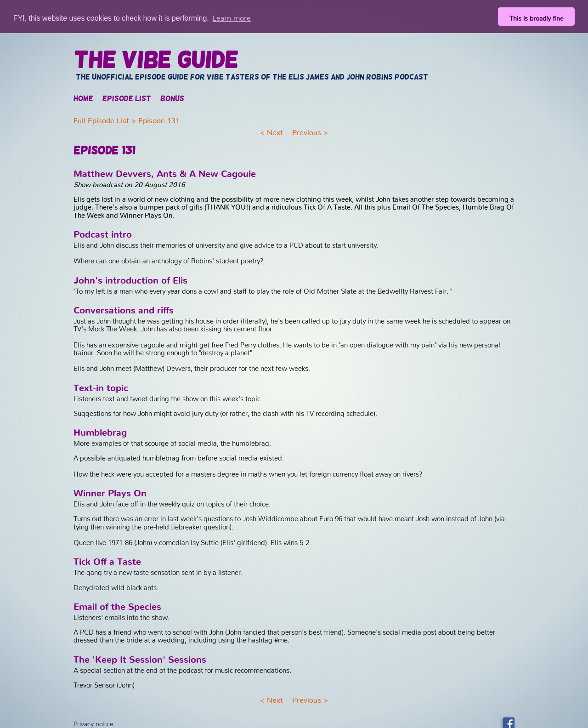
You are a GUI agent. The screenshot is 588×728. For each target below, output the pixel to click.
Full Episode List (101, 118)
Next (275, 130)
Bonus (172, 98)
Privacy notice (93, 721)
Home (83, 98)
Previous (307, 130)
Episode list (127, 98)
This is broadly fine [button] (537, 17)
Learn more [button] (232, 16)
